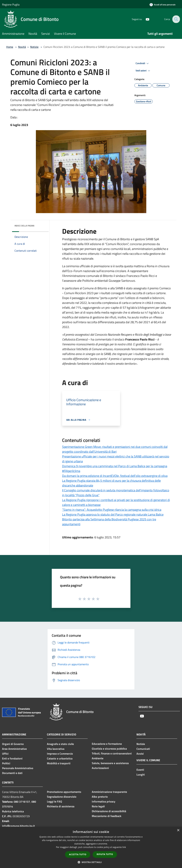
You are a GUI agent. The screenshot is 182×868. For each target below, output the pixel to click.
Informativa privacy (104, 801)
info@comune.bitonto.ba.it (18, 826)
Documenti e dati (12, 773)
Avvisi (140, 754)
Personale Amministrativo (18, 768)
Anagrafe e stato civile (60, 744)
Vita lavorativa (56, 749)
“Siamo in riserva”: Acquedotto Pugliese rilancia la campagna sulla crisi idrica (112, 510)
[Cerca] (176, 19)
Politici (6, 763)
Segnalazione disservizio (62, 797)
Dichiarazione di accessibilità (109, 811)
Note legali (98, 806)
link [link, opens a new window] (124, 847)
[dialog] (91, 847)
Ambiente (98, 758)
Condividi (143, 63)
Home (10, 47)
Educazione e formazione (107, 744)
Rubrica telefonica (13, 811)
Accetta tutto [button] (78, 854)
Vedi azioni (143, 71)
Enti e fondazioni (12, 758)
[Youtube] (145, 19)
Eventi (140, 770)
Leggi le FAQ (54, 801)
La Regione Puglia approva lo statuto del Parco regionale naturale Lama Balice (113, 514)
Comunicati (143, 749)
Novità (22, 47)
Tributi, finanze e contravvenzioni (112, 753)
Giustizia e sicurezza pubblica (109, 749)
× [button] (178, 830)
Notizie (34, 47)
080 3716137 (22, 802)
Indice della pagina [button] (24, 226)
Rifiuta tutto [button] (105, 854)
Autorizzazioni (100, 768)
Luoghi (141, 774)
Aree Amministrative (14, 749)
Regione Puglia (11, 4)
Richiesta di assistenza (61, 806)
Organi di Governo (13, 744)
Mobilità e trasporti (59, 763)
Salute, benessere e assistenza (110, 763)
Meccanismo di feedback (107, 816)
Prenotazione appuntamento (64, 792)
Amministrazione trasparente (109, 792)
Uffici (5, 754)
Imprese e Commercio (60, 754)
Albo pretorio (100, 797)
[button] (91, 862)
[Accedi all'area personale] (163, 5)
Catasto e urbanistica (60, 758)
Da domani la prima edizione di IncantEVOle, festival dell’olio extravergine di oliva (115, 476)
